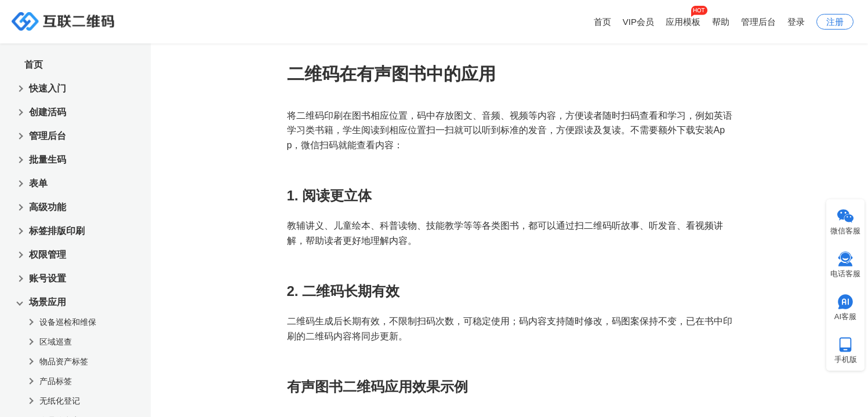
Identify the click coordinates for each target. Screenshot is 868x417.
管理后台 (758, 22)
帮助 (721, 22)
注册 (835, 22)
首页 (602, 22)
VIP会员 (638, 22)
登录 (796, 22)
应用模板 (683, 22)
